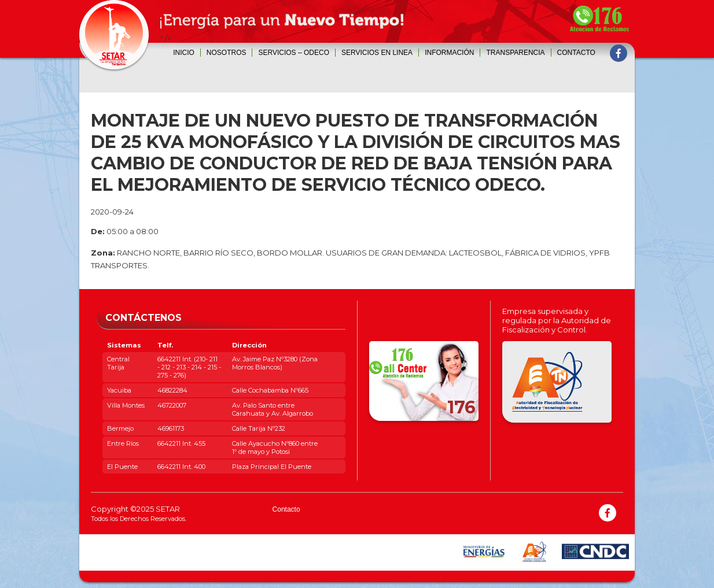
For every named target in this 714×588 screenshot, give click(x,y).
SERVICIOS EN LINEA (377, 53)
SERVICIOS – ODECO (293, 53)
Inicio (184, 53)
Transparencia (515, 53)
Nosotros (227, 53)
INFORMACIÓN (449, 53)
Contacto (576, 53)
